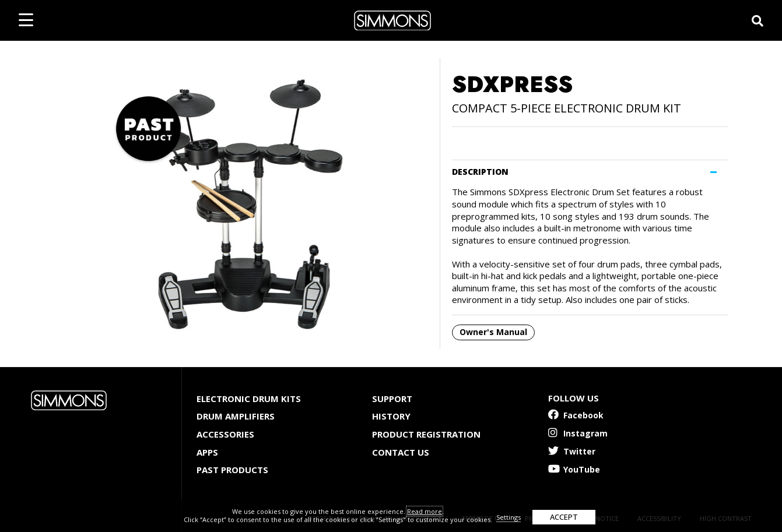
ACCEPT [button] (564, 517)
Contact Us (401, 452)
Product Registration (426, 434)
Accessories (225, 434)
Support (392, 399)
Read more (425, 511)
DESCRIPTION (480, 172)
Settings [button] (509, 517)
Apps (207, 452)
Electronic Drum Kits (249, 399)
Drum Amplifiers (236, 416)
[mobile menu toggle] (26, 20)
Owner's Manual (493, 332)
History (391, 416)
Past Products (232, 470)
